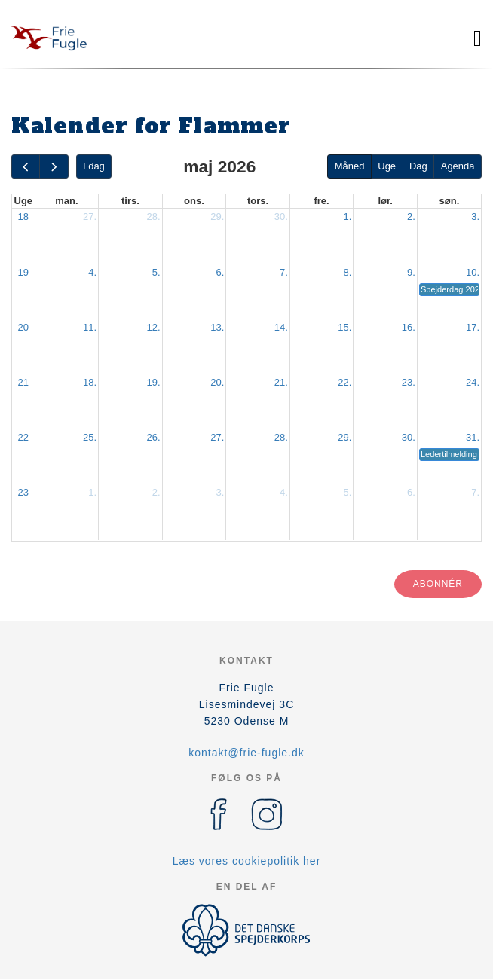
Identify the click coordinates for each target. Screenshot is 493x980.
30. (281, 217)
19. (154, 382)
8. (348, 272)
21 (23, 382)
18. (90, 382)
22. (344, 382)
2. (411, 217)
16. (409, 327)
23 (23, 492)
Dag (418, 166)
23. (409, 382)
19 (23, 272)
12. (154, 327)
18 (23, 217)
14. (281, 327)
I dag (94, 166)
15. (344, 327)
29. (217, 217)
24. (473, 382)
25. (90, 437)
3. (475, 217)
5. (156, 272)
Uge (387, 166)
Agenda (458, 166)
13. (217, 327)
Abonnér (438, 584)
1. (348, 217)
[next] (54, 167)
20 (23, 327)
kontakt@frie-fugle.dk (246, 753)
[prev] (26, 167)
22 (23, 437)
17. (473, 327)
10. (473, 272)
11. (90, 327)
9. (411, 272)
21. (281, 382)
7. (284, 272)
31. (473, 437)
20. (217, 382)
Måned (350, 166)
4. (92, 272)
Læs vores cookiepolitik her (247, 861)
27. (90, 217)
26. (154, 437)
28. (154, 217)
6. (220, 272)
